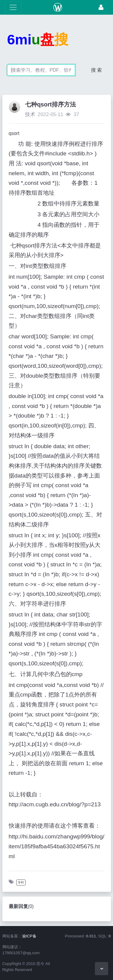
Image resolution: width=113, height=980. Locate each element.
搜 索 (96, 70)
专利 (21, 882)
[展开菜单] (13, 7)
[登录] (101, 7)
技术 (30, 114)
